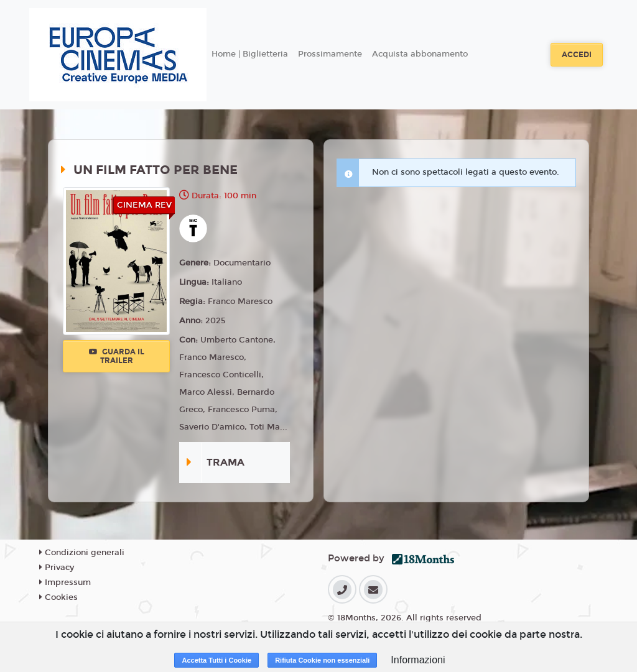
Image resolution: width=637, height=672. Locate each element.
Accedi (577, 55)
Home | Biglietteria (250, 54)
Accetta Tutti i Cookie (216, 660)
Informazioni (418, 660)
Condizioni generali (82, 553)
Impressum (65, 582)
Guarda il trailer (117, 356)
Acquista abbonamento (420, 54)
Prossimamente (330, 54)
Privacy (57, 568)
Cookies (58, 597)
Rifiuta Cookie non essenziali (322, 660)
